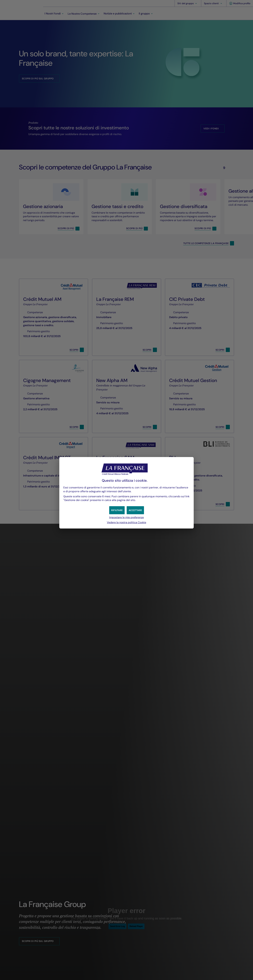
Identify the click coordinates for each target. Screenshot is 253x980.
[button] (135, 510)
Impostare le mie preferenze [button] (126, 517)
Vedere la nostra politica (126, 522)
